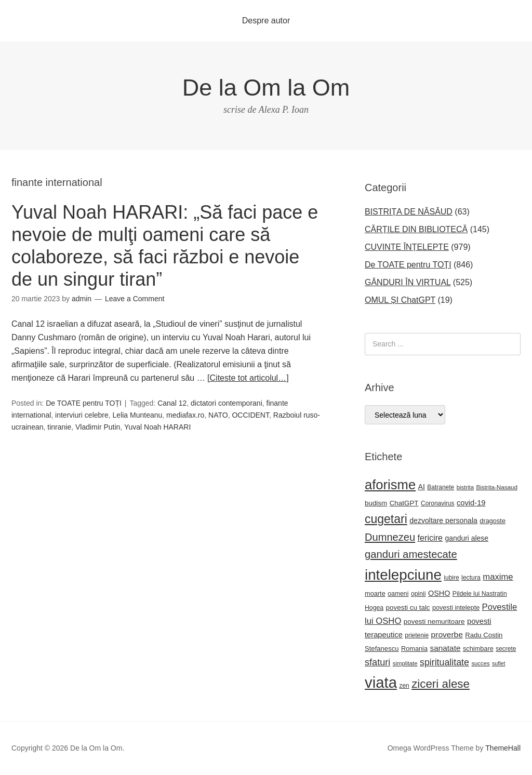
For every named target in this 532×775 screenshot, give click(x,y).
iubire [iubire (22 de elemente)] (451, 578)
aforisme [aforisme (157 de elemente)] (390, 485)
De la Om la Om (266, 88)
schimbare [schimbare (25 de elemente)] (478, 649)
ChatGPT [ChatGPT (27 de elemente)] (404, 503)
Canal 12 (172, 403)
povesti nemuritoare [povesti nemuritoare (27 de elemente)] (434, 622)
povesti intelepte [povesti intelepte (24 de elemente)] (456, 608)
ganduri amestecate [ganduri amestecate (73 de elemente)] (411, 554)
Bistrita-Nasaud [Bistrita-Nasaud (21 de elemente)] (496, 487)
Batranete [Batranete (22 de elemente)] (441, 487)
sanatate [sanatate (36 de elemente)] (445, 648)
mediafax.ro (185, 415)
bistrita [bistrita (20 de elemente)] (465, 487)
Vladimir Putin (98, 427)
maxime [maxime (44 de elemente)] (498, 577)
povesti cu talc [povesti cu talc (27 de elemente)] (408, 607)
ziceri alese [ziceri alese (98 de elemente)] (441, 684)
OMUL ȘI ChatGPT (400, 300)
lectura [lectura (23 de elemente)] (471, 578)
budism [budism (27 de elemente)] (376, 503)
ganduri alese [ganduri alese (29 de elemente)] (467, 538)
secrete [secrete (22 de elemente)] (506, 649)
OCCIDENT (250, 415)
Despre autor (266, 21)
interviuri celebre (82, 415)
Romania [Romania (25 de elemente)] (414, 649)
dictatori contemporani (227, 403)
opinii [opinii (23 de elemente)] (418, 594)
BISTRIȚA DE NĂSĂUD (409, 212)
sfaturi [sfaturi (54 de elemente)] (377, 662)
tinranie (59, 427)
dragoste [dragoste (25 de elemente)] (493, 521)
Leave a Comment (135, 299)
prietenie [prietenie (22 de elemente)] (417, 635)
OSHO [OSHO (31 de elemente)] (439, 593)
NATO (218, 415)
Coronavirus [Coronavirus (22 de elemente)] (437, 503)
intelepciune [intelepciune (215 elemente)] (403, 575)
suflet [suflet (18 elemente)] (498, 663)
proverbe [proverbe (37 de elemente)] (447, 634)
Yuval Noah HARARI (157, 427)
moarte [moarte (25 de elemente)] (375, 593)
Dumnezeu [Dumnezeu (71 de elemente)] (390, 537)
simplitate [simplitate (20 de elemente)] (405, 663)
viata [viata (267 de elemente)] (381, 682)
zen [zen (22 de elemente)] (404, 686)
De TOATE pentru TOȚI (84, 403)
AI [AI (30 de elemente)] (422, 487)
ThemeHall (503, 748)
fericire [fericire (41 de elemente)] (430, 538)
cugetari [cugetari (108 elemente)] (386, 519)
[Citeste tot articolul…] (248, 378)
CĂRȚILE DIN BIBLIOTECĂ (416, 229)
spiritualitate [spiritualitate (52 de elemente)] (444, 662)
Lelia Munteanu (138, 415)
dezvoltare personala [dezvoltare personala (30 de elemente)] (443, 520)
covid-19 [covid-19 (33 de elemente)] (471, 503)
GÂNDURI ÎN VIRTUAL (408, 282)
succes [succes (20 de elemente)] (480, 663)
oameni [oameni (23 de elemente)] (398, 594)
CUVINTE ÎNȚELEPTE (407, 247)
